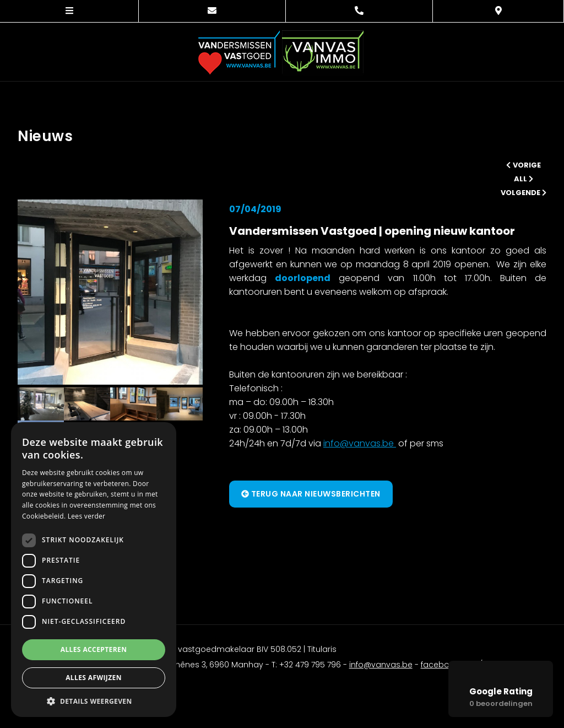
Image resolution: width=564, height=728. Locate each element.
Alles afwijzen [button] (94, 678)
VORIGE (523, 165)
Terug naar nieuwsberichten (311, 494)
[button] (94, 701)
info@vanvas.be (360, 443)
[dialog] (94, 570)
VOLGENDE (524, 193)
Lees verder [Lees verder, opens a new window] (87, 516)
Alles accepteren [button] (94, 649)
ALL (524, 179)
